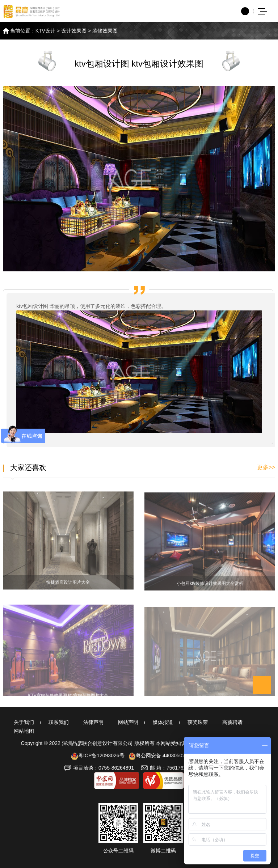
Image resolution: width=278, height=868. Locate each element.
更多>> (266, 467)
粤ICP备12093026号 (98, 755)
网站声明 (128, 722)
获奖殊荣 (198, 722)
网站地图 (24, 731)
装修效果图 (105, 31)
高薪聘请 (232, 722)
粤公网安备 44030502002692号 (168, 755)
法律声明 (93, 722)
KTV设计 (45, 31)
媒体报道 (163, 722)
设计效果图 (74, 31)
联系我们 (59, 722)
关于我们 (24, 722)
